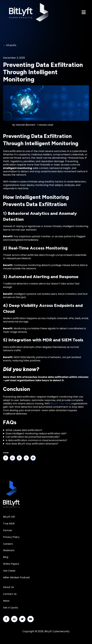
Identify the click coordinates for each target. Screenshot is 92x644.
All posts (11, 45)
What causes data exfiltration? (24, 430)
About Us (8, 587)
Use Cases (9, 571)
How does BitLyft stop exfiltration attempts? (32, 444)
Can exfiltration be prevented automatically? (33, 437)
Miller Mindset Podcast (16, 577)
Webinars (9, 550)
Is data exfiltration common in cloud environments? (36, 440)
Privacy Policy (11, 537)
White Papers (11, 564)
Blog (6, 557)
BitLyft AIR (9, 517)
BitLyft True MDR (60, 404)
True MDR (9, 524)
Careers (8, 544)
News (6, 601)
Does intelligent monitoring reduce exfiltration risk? (36, 434)
